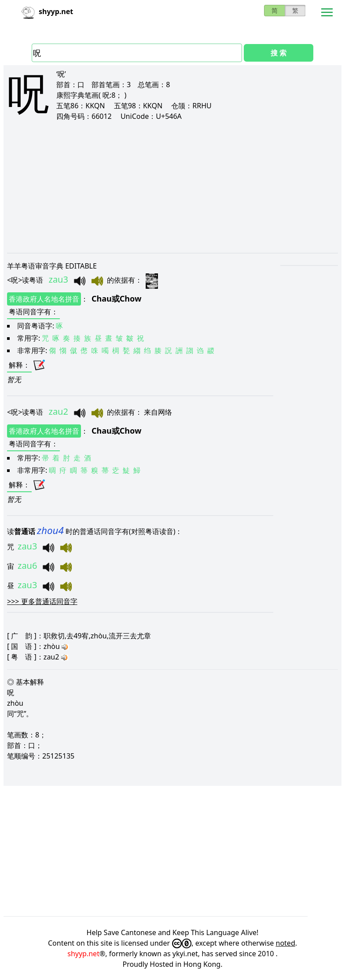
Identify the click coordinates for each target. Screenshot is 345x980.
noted (286, 943)
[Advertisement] (172, 187)
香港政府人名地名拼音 (44, 299)
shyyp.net (83, 954)
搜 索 (279, 53)
